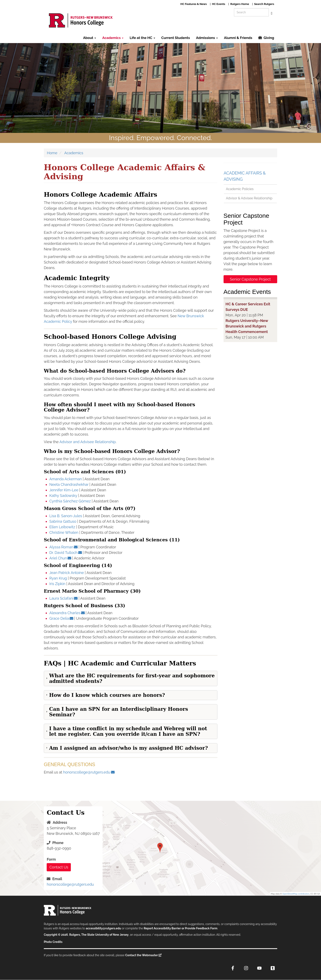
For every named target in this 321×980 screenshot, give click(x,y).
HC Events (219, 4)
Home (52, 153)
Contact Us (59, 867)
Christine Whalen (64, 532)
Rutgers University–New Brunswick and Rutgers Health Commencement (247, 326)
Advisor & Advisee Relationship (249, 198)
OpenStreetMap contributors (296, 894)
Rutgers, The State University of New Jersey (99, 935)
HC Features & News (194, 4)
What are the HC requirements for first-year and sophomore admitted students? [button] (132, 678)
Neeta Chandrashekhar (69, 484)
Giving (269, 38)
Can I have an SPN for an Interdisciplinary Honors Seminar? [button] (119, 712)
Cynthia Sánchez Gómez (70, 501)
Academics (113, 38)
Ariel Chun (58, 558)
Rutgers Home (240, 4)
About (90, 38)
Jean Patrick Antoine (67, 573)
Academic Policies (240, 189)
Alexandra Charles (65, 613)
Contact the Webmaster (142, 955)
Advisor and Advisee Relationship (88, 442)
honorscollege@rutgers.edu (87, 772)
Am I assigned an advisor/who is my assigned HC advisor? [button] (128, 748)
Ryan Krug (58, 578)
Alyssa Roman (61, 547)
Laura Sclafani (61, 598)
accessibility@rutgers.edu (103, 928)
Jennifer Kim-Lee (64, 490)
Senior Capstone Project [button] (250, 279)
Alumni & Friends (238, 38)
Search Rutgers (264, 4)
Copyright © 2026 (56, 935)
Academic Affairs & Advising (245, 176)
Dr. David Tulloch (63, 553)
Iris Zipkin (57, 584)
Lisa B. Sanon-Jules (66, 516)
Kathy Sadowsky (63, 496)
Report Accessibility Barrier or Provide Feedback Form (181, 928)
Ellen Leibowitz (62, 527)
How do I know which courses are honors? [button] (107, 695)
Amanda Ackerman (66, 479)
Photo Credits (53, 942)
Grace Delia (59, 618)
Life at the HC (142, 38)
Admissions (207, 38)
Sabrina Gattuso (63, 521)
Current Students (176, 38)
